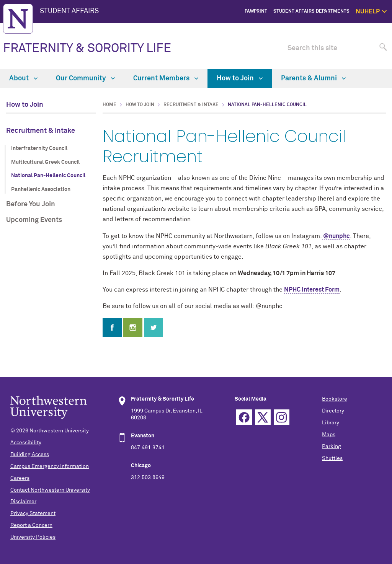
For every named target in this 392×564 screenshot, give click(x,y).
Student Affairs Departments (311, 11)
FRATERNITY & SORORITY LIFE (87, 49)
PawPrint (256, 11)
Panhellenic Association (41, 189)
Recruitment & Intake (41, 131)
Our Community (85, 78)
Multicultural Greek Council (45, 162)
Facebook (244, 417)
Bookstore (335, 399)
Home (109, 105)
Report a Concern (31, 525)
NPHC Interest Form (312, 290)
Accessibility (26, 443)
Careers (20, 478)
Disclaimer (23, 502)
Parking (332, 447)
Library (331, 423)
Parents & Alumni (313, 78)
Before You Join (31, 204)
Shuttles (332, 458)
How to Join (240, 78)
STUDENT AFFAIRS (69, 11)
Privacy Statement (33, 513)
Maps (329, 435)
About (23, 78)
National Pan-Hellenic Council (48, 176)
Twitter (263, 417)
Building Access (30, 455)
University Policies (33, 537)
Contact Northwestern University (50, 490)
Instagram (282, 417)
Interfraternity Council (39, 148)
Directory (333, 411)
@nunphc (336, 236)
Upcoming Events (34, 220)
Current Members (166, 78)
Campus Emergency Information (50, 466)
